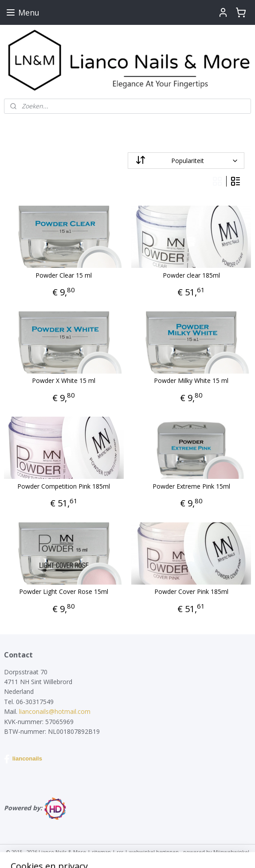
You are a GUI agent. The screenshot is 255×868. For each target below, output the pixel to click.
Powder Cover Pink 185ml (191, 592)
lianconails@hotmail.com (55, 711)
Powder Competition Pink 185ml (64, 487)
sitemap (101, 852)
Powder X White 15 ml (64, 381)
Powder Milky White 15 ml (191, 381)
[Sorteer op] (186, 161)
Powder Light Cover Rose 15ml (64, 592)
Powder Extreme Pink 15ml (191, 487)
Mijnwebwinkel (231, 852)
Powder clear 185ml (191, 276)
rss (120, 852)
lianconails (23, 759)
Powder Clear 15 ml (64, 276)
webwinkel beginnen (154, 852)
